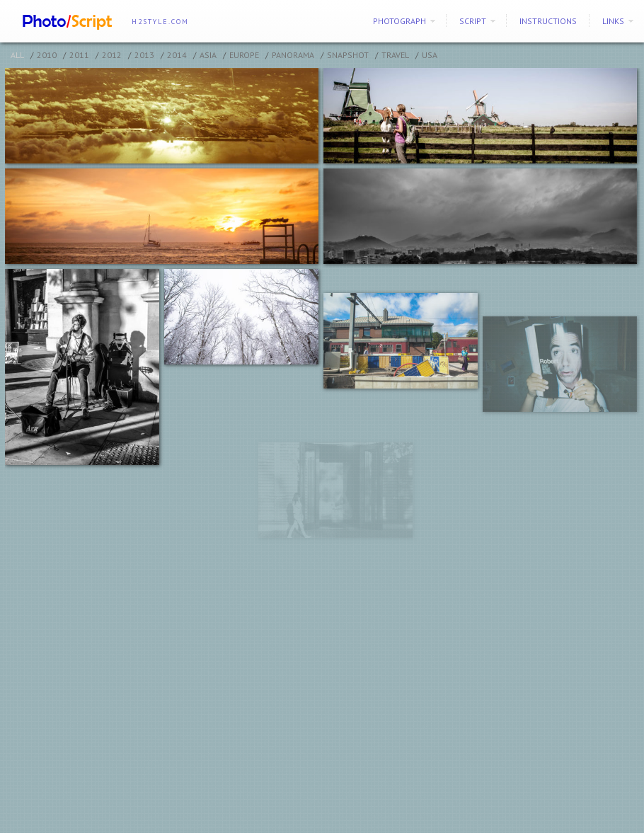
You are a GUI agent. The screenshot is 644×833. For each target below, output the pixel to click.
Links (613, 21)
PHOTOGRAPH (399, 21)
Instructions (548, 21)
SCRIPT (473, 21)
